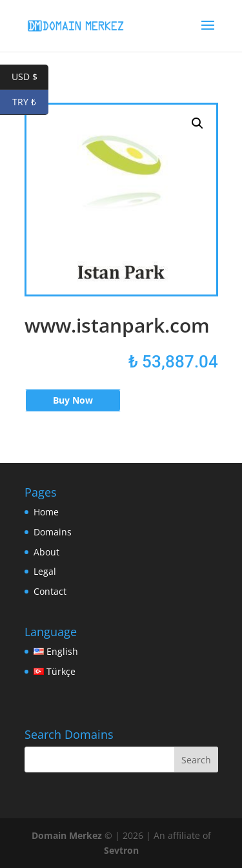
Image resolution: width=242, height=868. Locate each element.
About (46, 552)
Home (46, 512)
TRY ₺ (30, 102)
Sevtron (121, 850)
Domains (53, 532)
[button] (197, 123)
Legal (45, 571)
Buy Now (73, 400)
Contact (50, 591)
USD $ (30, 77)
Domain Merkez (67, 835)
